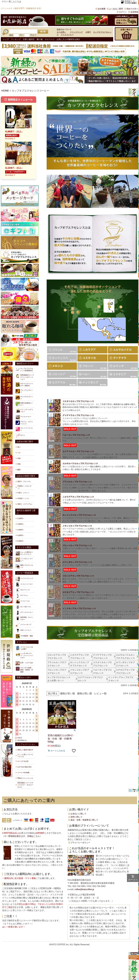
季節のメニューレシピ (25, 778)
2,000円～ (21, 524)
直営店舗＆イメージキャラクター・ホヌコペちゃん (25, 785)
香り (19, 447)
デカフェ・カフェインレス (24, 423)
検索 (43, 32)
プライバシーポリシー (80, 843)
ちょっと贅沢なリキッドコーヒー (24, 553)
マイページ (50, 39)
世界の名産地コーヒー (24, 404)
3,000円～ (21, 530)
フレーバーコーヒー (24, 429)
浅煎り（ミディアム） (25, 504)
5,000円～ (21, 541)
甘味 (19, 458)
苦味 (19, 464)
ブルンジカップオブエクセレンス (77, 545)
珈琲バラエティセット (24, 566)
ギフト (20, 436)
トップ (6, 39)
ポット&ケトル (23, 607)
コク (19, 453)
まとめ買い (61, 32)
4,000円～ (21, 535)
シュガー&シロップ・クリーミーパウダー (24, 655)
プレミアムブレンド (24, 391)
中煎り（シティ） (24, 493)
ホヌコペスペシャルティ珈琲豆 (24, 385)
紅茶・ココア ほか (24, 663)
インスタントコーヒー (24, 560)
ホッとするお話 (23, 761)
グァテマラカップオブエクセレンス (78, 415)
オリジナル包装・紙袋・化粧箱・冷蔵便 (24, 670)
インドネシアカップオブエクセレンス (79, 608)
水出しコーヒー (23, 631)
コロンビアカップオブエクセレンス (78, 576)
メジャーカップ (23, 625)
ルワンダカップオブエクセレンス (77, 562)
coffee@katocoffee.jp (84, 889)
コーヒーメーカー (24, 584)
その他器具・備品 (24, 636)
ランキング (16, 39)
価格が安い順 (67, 693)
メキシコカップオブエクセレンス (77, 526)
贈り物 (40, 39)
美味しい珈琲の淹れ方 (25, 750)
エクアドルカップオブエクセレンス (78, 451)
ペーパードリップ (24, 579)
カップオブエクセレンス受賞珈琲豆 (24, 370)
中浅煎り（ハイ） (24, 498)
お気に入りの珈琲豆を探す (68, 39)
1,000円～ (21, 518)
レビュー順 (100, 693)
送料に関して (77, 817)
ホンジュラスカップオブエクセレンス (79, 515)
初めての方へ (132, 9)
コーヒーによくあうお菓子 (24, 648)
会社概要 (102, 9)
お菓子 (88, 32)
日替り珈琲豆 (29, 39)
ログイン (123, 12)
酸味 (19, 470)
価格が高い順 (85, 693)
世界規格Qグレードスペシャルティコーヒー (25, 377)
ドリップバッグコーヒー (24, 411)
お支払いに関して (78, 814)
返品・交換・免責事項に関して (84, 820)
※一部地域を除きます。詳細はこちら (22, 836)
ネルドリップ (23, 590)
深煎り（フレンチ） (24, 481)
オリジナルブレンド (24, 398)
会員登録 (134, 12)
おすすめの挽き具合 (24, 767)
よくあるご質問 (116, 9)
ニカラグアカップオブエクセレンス (78, 497)
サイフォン (22, 596)
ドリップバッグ (76, 32)
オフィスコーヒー (24, 613)
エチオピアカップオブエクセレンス (78, 592)
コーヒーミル (23, 601)
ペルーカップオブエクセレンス (76, 435)
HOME (5, 91)
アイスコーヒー (67, 35)
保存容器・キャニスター (24, 618)
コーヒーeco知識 (23, 773)
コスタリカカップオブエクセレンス (78, 401)
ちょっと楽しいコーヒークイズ (25, 755)
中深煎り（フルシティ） (24, 487)
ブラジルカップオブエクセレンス (77, 482)
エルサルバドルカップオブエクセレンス (80, 463)
